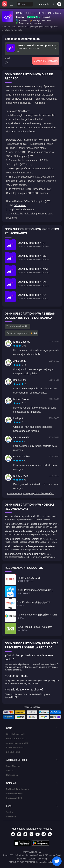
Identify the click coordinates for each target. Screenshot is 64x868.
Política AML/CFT (14, 798)
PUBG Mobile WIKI (15, 748)
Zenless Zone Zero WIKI (17, 743)
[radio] (15, 346)
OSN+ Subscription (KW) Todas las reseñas (32, 493)
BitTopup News (13, 752)
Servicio (10, 812)
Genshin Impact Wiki (16, 734)
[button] (32, 728)
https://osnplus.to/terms (23, 132)
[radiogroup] (20, 346)
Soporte (10, 771)
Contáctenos (12, 775)
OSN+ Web (20, 205)
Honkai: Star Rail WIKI (16, 739)
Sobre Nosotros (13, 766)
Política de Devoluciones (17, 789)
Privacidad (11, 817)
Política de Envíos (14, 794)
